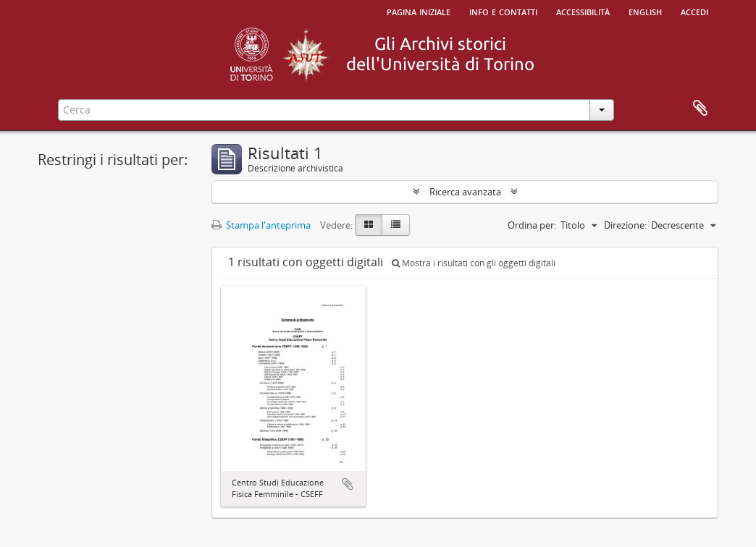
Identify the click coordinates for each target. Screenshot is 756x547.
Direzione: (625, 225)
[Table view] (396, 225)
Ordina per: (532, 225)
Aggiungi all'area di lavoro (348, 484)
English (645, 11)
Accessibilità (583, 11)
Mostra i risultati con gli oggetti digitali (474, 263)
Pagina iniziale (419, 11)
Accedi (694, 11)
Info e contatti (503, 11)
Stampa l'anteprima (261, 225)
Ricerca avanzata (465, 192)
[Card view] (369, 225)
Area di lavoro (700, 109)
